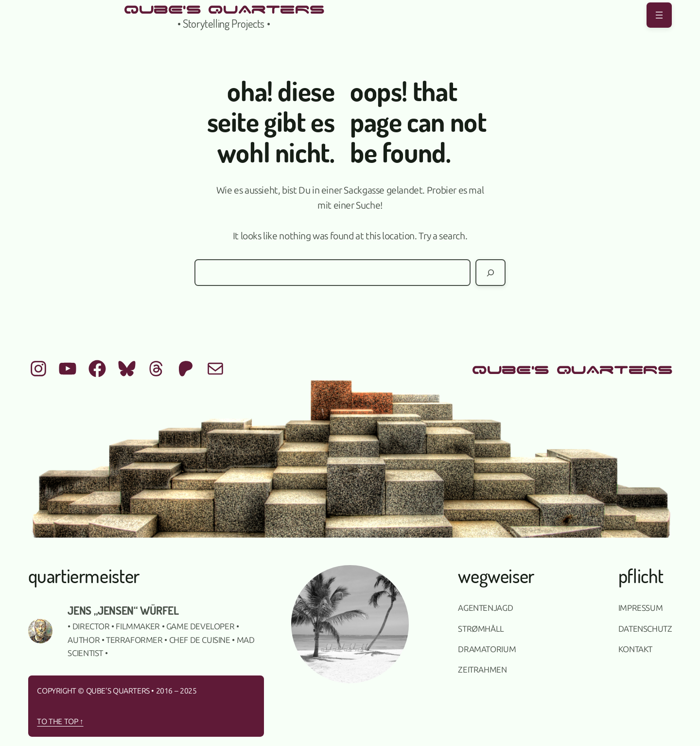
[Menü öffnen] (659, 15)
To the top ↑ (60, 721)
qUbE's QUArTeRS (224, 8)
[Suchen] (490, 273)
